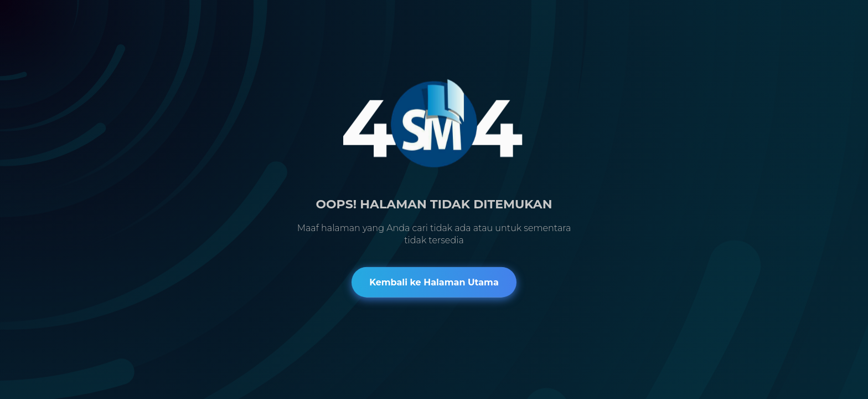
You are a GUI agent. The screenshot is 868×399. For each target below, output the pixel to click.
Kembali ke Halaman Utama (434, 282)
